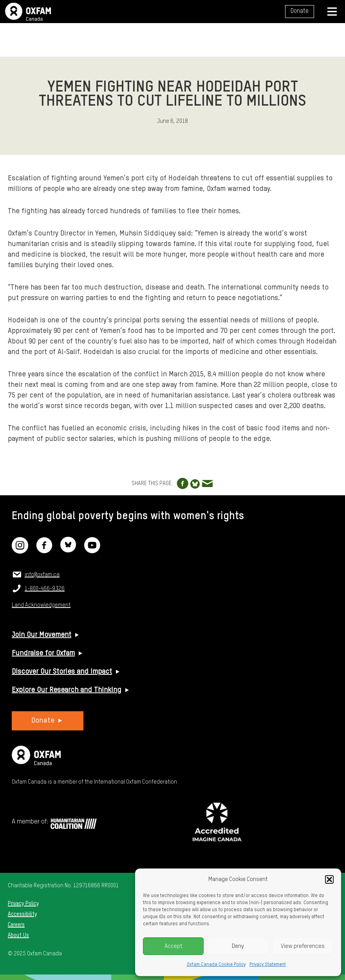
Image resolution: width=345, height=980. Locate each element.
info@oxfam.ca (42, 575)
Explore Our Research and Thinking (67, 690)
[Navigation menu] (332, 12)
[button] (329, 879)
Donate (300, 11)
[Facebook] (44, 550)
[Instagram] (20, 550)
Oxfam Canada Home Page (28, 12)
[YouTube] (92, 550)
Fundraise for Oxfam (43, 653)
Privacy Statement (268, 965)
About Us (18, 935)
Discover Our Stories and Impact (62, 672)
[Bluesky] (68, 550)
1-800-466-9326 (45, 589)
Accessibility (22, 914)
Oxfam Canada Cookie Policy (216, 965)
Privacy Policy (23, 904)
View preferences (303, 946)
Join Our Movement (42, 635)
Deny (238, 946)
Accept (173, 946)
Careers (16, 925)
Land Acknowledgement (41, 605)
